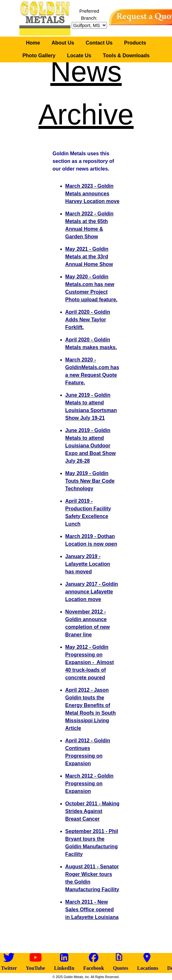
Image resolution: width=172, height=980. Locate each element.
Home (33, 43)
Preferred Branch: (89, 18)
